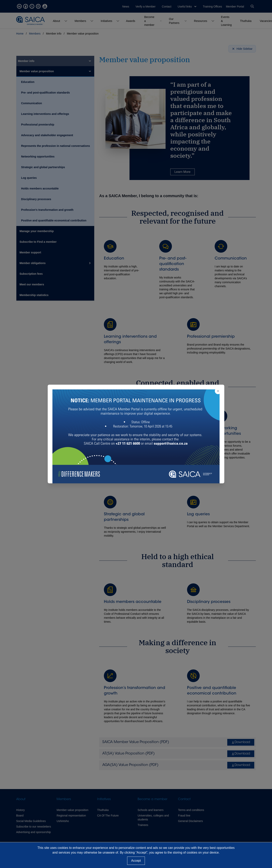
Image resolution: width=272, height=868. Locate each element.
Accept (136, 861)
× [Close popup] (218, 391)
